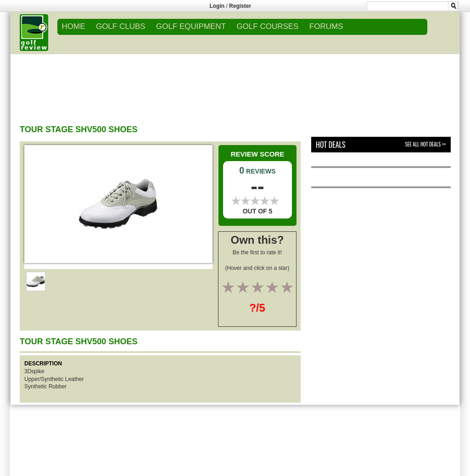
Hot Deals (331, 145)
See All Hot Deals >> (425, 144)
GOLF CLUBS (121, 26)
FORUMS (326, 26)
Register (240, 6)
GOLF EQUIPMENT (191, 26)
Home (74, 26)
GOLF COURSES (267, 26)
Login (217, 6)
